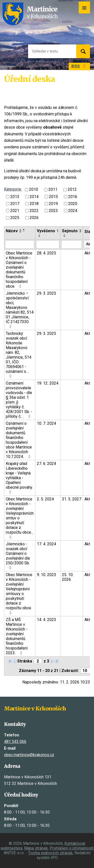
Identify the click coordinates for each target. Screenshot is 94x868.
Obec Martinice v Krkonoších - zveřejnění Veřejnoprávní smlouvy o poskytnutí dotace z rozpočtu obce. (19, 594)
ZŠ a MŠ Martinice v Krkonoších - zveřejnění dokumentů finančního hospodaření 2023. (17, 636)
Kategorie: (13, 189)
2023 (53, 211)
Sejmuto (72, 231)
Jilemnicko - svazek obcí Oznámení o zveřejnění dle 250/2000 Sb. (18, 556)
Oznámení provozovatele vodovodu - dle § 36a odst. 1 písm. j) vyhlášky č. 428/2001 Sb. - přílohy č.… (19, 400)
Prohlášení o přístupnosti (72, 848)
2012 (72, 190)
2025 (15, 218)
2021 (15, 211)
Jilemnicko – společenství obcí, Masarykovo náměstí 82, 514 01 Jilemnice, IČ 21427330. (20, 310)
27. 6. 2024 (46, 464)
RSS (79, 66)
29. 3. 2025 (46, 293)
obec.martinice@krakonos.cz (29, 755)
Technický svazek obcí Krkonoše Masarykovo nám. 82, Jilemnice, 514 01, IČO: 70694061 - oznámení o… (19, 355)
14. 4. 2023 (46, 620)
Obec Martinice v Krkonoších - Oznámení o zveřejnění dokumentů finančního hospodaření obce (19, 270)
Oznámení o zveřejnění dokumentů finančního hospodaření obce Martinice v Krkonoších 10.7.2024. (19, 440)
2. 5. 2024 (45, 499)
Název (14, 231)
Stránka (25, 661)
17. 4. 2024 (46, 544)
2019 (53, 204)
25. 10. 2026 (68, 577)
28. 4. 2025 (46, 253)
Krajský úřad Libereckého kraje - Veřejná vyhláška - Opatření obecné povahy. (19, 478)
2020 (73, 204)
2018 (34, 204)
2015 (53, 197)
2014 (34, 197)
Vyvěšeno (48, 231)
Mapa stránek (36, 848)
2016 (73, 197)
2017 (15, 204)
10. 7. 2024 (46, 423)
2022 (34, 211)
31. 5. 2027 (72, 499)
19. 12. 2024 (48, 383)
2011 (53, 190)
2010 (34, 190)
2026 (34, 218)
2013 (15, 197)
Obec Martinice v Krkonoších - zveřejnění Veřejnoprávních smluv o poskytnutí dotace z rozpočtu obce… (20, 518)
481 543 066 (15, 742)
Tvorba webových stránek (50, 853)
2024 (73, 211)
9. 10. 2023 (46, 575)
